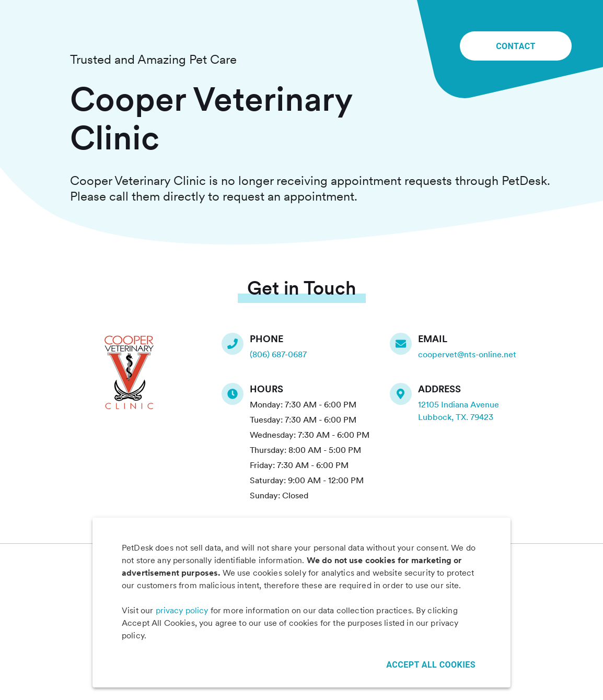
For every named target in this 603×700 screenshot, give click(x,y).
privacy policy (182, 610)
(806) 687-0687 (278, 354)
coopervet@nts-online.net (467, 354)
